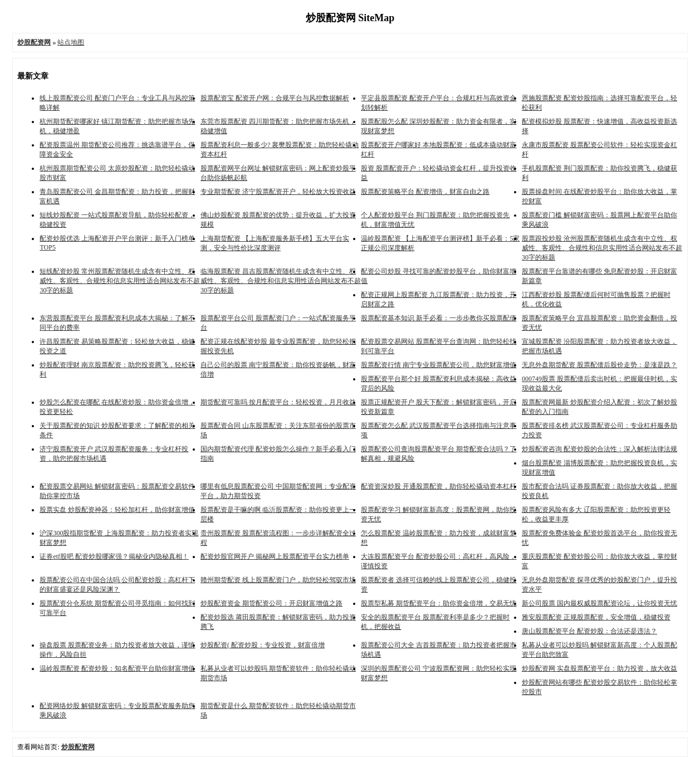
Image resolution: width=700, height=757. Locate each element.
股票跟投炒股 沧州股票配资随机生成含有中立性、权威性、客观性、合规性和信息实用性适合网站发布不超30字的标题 (602, 248)
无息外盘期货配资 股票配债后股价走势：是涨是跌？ (599, 365)
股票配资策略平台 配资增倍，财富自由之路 (425, 192)
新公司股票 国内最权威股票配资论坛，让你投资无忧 (599, 603)
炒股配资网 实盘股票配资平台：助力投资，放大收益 (599, 668)
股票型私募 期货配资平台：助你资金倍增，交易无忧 (439, 603)
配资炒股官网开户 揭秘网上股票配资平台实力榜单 (275, 556)
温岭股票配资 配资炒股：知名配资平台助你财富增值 (117, 668)
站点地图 (71, 42)
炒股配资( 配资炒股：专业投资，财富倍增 (263, 645)
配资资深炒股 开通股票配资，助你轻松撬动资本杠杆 (439, 486)
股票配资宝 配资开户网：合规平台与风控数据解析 (275, 98)
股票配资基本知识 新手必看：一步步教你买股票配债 (439, 318)
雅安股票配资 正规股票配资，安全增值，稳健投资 (596, 617)
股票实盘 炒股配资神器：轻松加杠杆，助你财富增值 (117, 510)
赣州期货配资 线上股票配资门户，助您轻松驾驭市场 (278, 580)
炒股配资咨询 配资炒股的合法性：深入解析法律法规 (599, 449)
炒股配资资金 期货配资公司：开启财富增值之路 (271, 603)
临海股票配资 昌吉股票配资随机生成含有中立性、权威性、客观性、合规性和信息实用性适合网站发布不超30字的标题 (281, 281)
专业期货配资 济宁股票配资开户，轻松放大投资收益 (278, 192)
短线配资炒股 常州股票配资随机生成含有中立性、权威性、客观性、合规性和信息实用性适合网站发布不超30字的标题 (120, 281)
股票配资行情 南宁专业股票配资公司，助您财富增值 (439, 365)
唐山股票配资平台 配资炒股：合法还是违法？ (589, 631)
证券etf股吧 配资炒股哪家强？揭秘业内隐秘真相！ (114, 556)
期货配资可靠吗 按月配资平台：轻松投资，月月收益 (278, 402)
